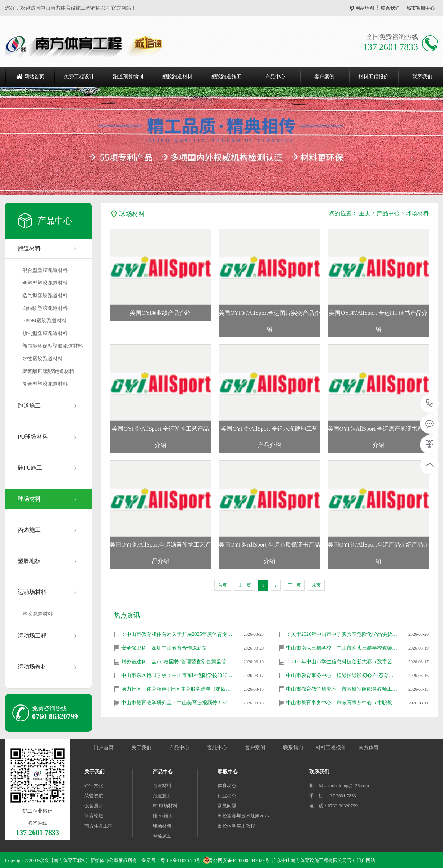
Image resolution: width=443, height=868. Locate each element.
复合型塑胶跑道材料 (45, 384)
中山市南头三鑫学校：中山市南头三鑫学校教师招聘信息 (342, 648)
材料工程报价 (373, 77)
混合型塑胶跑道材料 (45, 270)
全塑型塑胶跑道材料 (45, 283)
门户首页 (104, 748)
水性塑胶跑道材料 (43, 359)
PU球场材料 (33, 437)
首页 (223, 585)
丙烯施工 (29, 530)
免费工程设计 (79, 77)
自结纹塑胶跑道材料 (45, 308)
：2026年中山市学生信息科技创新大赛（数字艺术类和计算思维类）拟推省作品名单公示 (342, 662)
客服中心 (217, 748)
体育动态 (227, 785)
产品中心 (275, 77)
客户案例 (324, 77)
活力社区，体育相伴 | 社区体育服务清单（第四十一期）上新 (177, 689)
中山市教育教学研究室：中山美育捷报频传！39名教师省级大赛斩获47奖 (177, 703)
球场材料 (29, 499)
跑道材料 (29, 248)
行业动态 (227, 796)
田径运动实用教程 (236, 826)
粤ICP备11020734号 (181, 860)
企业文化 (94, 785)
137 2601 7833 (430, 403)
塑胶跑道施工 (226, 77)
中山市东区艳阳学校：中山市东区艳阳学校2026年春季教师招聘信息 (177, 675)
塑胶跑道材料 (177, 77)
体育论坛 (94, 816)
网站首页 (34, 77)
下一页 (294, 585)
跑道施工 (29, 406)
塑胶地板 (29, 561)
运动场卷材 (32, 667)
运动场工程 (32, 636)
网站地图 (365, 8)
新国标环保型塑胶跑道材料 (53, 346)
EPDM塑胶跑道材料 (45, 321)
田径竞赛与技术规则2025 (243, 816)
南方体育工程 (98, 826)
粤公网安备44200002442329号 (239, 860)
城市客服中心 (421, 8)
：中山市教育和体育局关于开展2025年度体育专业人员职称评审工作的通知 (177, 634)
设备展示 (94, 806)
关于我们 (141, 748)
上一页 (245, 585)
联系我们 (390, 8)
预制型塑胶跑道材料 (45, 333)
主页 (365, 213)
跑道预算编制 (128, 77)
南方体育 (369, 748)
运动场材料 (32, 592)
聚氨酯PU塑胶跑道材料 (48, 371)
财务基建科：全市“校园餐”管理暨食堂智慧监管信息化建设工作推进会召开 (177, 662)
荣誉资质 (94, 796)
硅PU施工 (30, 468)
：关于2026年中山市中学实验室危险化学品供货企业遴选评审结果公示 (342, 634)
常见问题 (227, 806)
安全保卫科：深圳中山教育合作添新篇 (164, 648)
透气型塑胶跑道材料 (45, 296)
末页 (316, 585)
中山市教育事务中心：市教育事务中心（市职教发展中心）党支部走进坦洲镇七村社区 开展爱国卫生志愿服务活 (342, 703)
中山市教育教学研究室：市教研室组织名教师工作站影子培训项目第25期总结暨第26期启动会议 (342, 689)
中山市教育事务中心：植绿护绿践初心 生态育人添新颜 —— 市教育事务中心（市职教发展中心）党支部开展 (342, 675)
